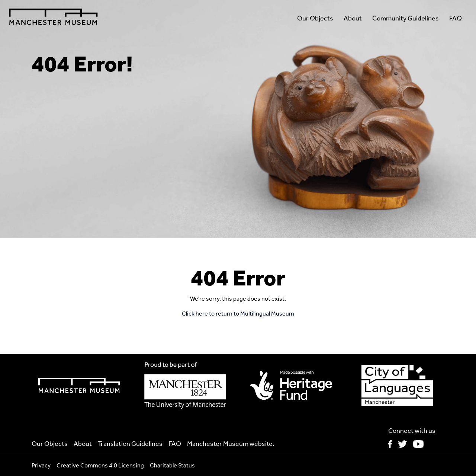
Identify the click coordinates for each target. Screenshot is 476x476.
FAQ (456, 18)
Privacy (41, 465)
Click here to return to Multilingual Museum (238, 314)
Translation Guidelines (130, 444)
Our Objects (315, 18)
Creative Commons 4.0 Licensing (100, 465)
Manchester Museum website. (231, 444)
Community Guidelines (406, 18)
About (353, 18)
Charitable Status (172, 465)
